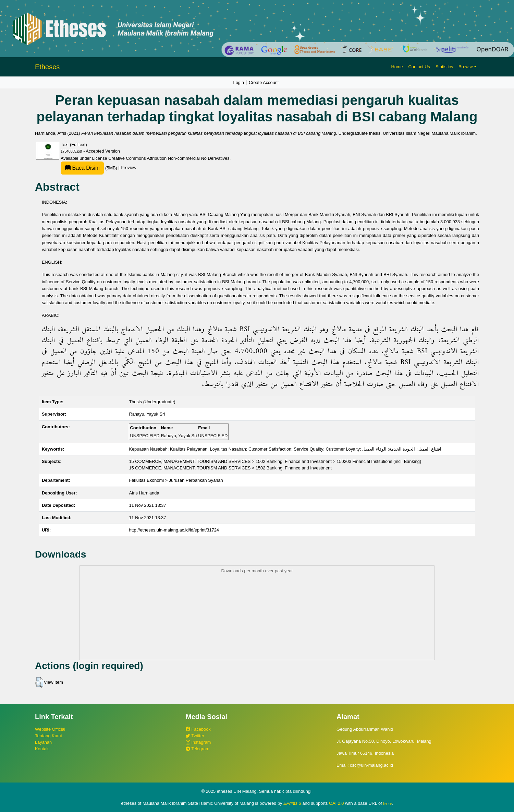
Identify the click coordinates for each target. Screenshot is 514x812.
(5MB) (89, 168)
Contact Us (419, 67)
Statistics (444, 67)
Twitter (195, 736)
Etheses (47, 67)
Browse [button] (466, 67)
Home (397, 67)
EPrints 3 (292, 803)
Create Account (264, 82)
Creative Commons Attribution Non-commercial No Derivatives (169, 158)
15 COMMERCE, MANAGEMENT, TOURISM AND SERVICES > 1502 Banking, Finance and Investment (230, 468)
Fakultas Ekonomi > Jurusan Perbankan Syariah (176, 480)
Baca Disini (82, 168)
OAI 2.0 (336, 803)
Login (239, 82)
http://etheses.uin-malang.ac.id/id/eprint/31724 (174, 530)
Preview (128, 168)
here (387, 803)
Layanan (43, 742)
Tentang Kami (48, 736)
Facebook (198, 729)
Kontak (42, 749)
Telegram (198, 749)
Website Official (50, 729)
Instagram (198, 742)
